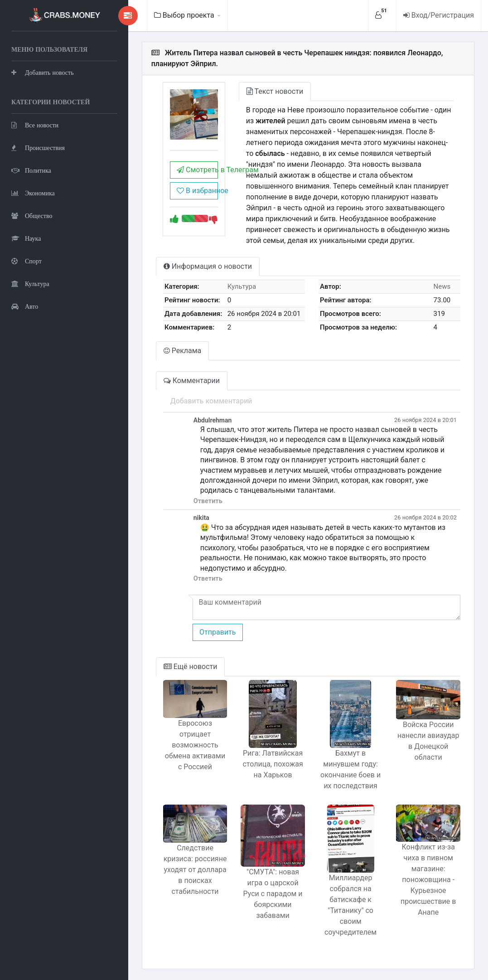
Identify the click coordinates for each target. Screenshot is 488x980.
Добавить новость (43, 72)
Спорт (27, 261)
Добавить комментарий (210, 401)
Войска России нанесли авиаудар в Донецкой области (428, 741)
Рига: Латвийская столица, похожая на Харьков (272, 764)
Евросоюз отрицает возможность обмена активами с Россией (194, 745)
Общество (32, 216)
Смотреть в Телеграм (196, 170)
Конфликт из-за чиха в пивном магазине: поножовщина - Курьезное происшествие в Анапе (428, 880)
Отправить (216, 632)
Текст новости (274, 91)
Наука (26, 238)
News (442, 286)
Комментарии (190, 381)
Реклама (181, 351)
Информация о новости (206, 266)
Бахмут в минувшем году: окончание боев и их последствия (350, 769)
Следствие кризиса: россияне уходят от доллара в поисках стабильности (194, 870)
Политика (31, 170)
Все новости (35, 125)
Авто (25, 306)
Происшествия (38, 148)
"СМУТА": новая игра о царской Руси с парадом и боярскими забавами (272, 894)
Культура (30, 284)
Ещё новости (189, 667)
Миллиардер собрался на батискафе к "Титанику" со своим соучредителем (350, 905)
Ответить (207, 501)
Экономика (33, 193)
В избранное (196, 191)
